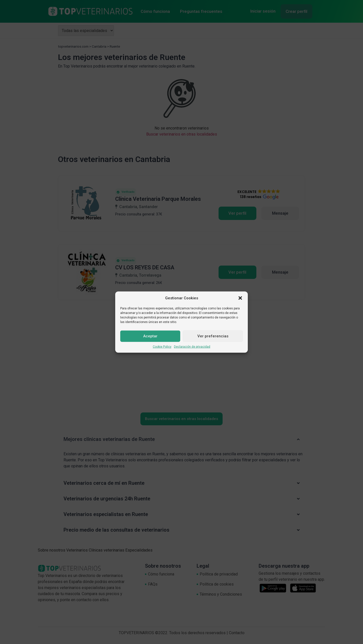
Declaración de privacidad (192, 346)
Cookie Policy (162, 346)
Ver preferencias (213, 336)
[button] (240, 298)
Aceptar (150, 336)
